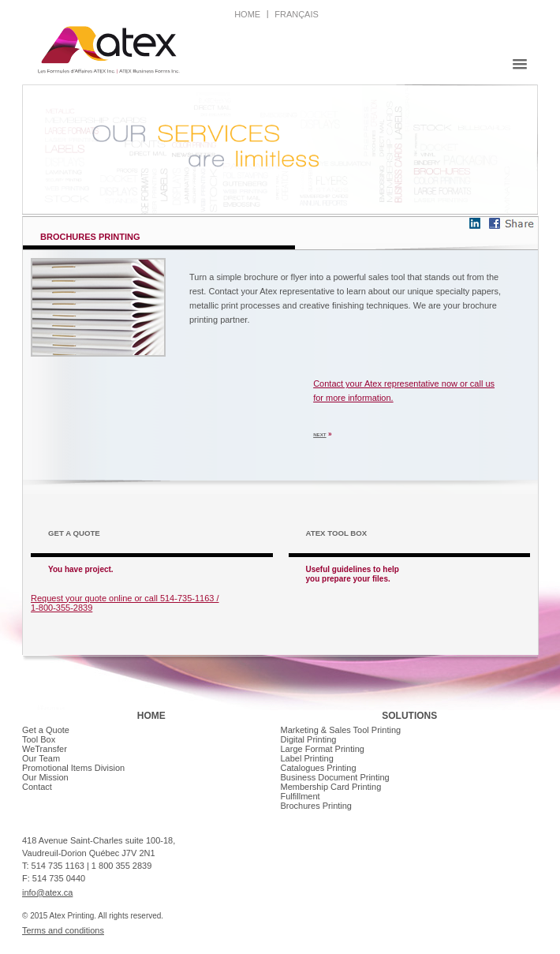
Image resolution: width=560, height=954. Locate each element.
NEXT (319, 434)
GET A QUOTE (74, 533)
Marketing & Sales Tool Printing (341, 730)
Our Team (41, 758)
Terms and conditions (63, 930)
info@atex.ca (47, 892)
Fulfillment (301, 796)
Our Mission (45, 777)
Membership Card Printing (331, 787)
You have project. (81, 569)
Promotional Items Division (73, 768)
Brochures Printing (317, 806)
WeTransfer (45, 749)
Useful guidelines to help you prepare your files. (353, 574)
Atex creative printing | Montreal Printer (109, 50)
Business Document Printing (335, 777)
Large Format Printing (323, 749)
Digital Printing (309, 739)
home (247, 14)
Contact (37, 787)
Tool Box (39, 739)
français (297, 14)
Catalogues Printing (319, 768)
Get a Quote (46, 730)
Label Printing (307, 758)
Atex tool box (337, 533)
